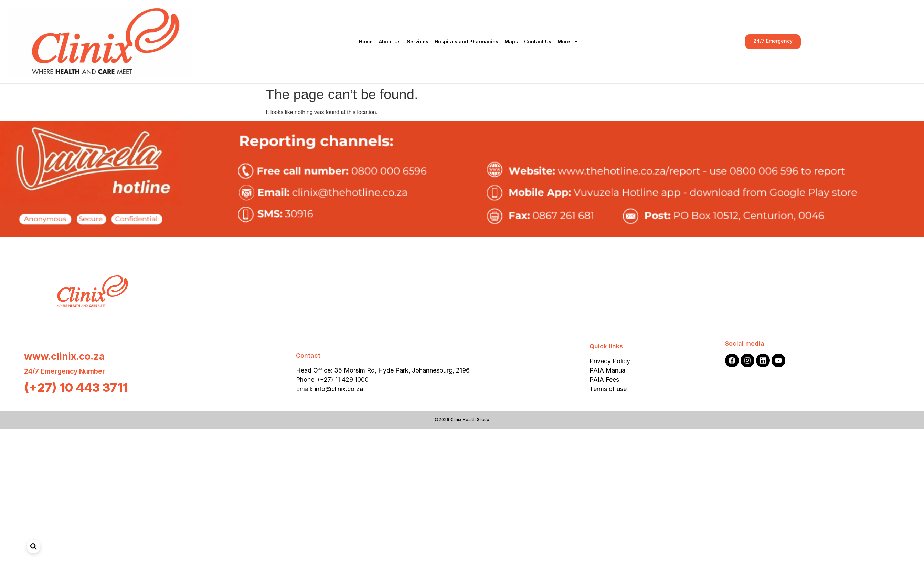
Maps (511, 41)
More (568, 42)
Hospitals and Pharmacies (466, 41)
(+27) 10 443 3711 (76, 387)
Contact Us (538, 41)
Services (418, 41)
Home (366, 41)
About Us (390, 41)
